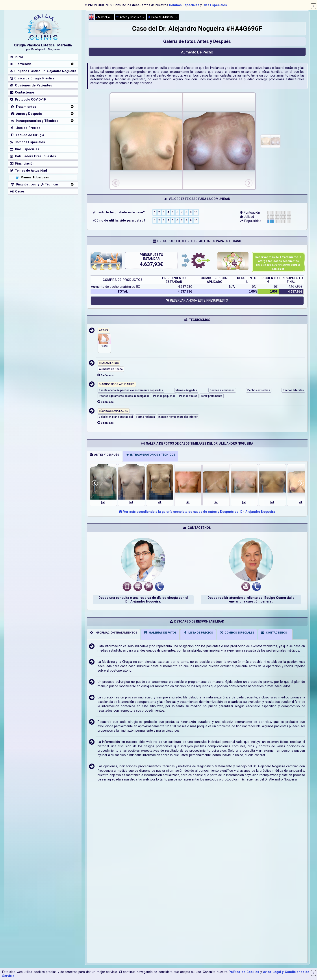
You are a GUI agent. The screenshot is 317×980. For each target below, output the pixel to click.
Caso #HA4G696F (161, 17)
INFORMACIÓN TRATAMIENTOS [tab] (113, 633)
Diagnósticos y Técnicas (34, 184)
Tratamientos (23, 107)
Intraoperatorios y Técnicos (34, 121)
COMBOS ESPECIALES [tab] (237, 633)
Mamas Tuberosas (32, 177)
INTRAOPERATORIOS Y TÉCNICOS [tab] (151, 455)
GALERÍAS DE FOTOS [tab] (160, 633)
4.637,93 (150, 264)
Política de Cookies (244, 972)
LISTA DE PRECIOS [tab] (198, 633)
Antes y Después (129, 17)
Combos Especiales (184, 5)
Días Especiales (215, 5)
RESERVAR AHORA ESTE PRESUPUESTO (197, 301)
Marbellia (103, 17)
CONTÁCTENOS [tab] (274, 633)
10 (196, 212)
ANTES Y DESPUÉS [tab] (104, 455)
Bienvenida (21, 64)
